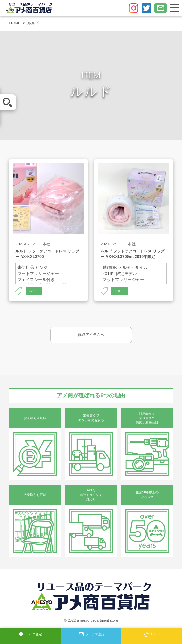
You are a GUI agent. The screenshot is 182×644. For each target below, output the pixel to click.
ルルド (34, 291)
